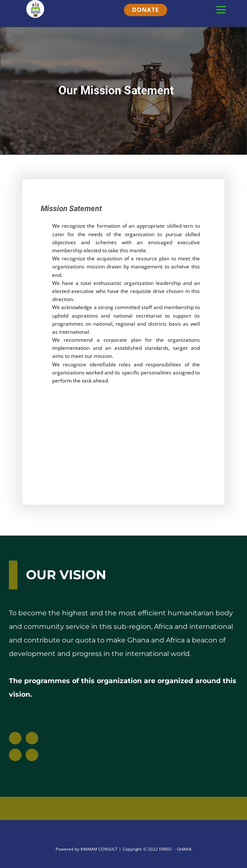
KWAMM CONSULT (99, 849)
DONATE (146, 10)
